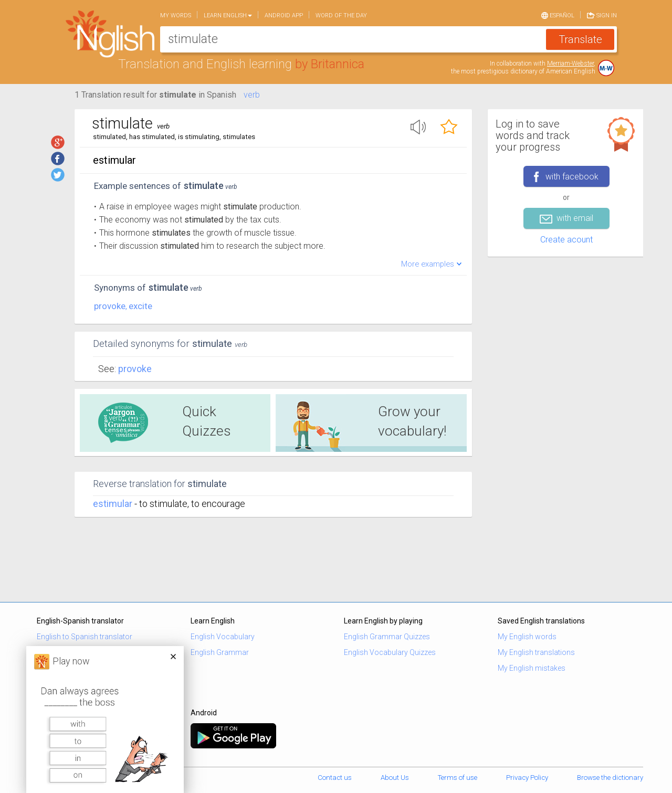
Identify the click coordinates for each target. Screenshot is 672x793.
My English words (527, 637)
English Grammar (220, 652)
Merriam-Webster (570, 64)
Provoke (135, 369)
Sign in (602, 15)
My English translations (536, 652)
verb (252, 95)
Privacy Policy (527, 778)
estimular (113, 504)
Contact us (335, 778)
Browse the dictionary (610, 778)
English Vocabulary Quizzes (390, 652)
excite (140, 306)
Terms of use (458, 778)
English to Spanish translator (85, 637)
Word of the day (341, 15)
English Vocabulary (223, 637)
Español (558, 15)
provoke (110, 306)
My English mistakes (532, 668)
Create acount (566, 240)
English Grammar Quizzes (387, 637)
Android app (284, 15)
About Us (395, 778)
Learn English (228, 15)
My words (176, 15)
